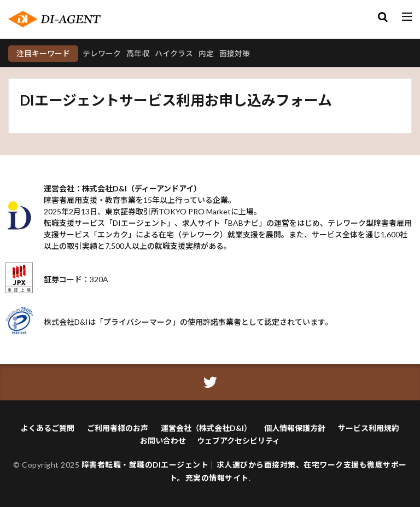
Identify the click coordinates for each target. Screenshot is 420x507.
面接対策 (235, 53)
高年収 (138, 53)
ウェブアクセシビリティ (238, 441)
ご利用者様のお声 (118, 428)
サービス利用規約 (369, 428)
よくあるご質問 (48, 428)
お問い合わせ (163, 441)
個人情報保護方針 (295, 428)
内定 (206, 53)
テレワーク (102, 53)
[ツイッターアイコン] (210, 382)
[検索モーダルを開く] (383, 18)
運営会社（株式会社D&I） (206, 428)
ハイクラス (174, 53)
